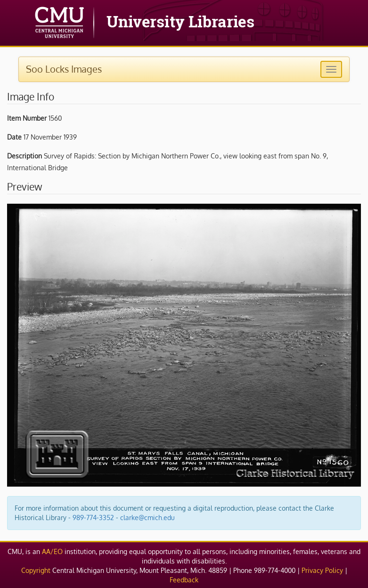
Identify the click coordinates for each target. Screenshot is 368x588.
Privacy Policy (322, 570)
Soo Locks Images (64, 69)
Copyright (36, 570)
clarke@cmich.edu (147, 518)
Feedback (184, 580)
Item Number (27, 118)
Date (14, 137)
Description (25, 156)
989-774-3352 (93, 518)
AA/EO (52, 551)
